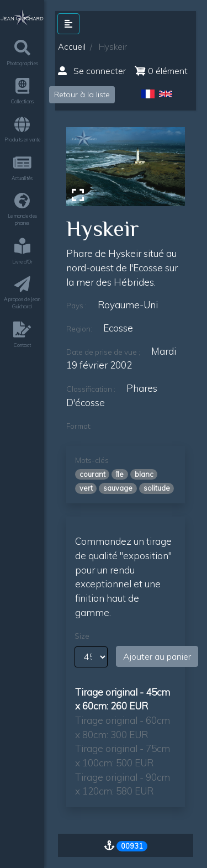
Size (82, 636)
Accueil (72, 47)
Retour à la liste (82, 94)
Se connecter (92, 71)
